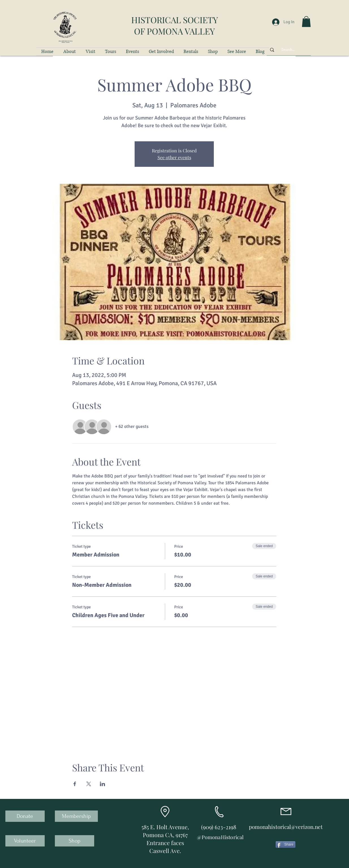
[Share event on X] (89, 784)
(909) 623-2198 (219, 827)
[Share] (286, 844)
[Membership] (76, 816)
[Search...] (288, 50)
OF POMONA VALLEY (174, 31)
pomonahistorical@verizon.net (286, 827)
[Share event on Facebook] (75, 784)
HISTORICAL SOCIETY (175, 20)
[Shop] (75, 841)
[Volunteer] (25, 841)
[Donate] (25, 816)
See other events (174, 157)
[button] (306, 22)
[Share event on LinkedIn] (103, 784)
